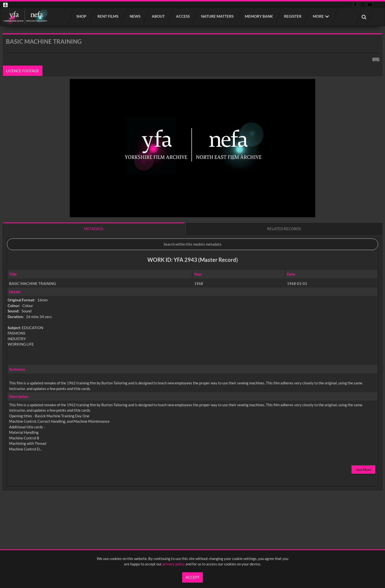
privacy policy (174, 564)
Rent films (108, 16)
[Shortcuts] (376, 58)
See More (364, 470)
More (318, 16)
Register (293, 16)
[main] (192, 275)
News (135, 16)
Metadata (94, 229)
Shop (82, 16)
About (158, 16)
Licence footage (23, 71)
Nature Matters (218, 16)
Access (183, 16)
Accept (193, 577)
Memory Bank (259, 16)
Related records (284, 229)
